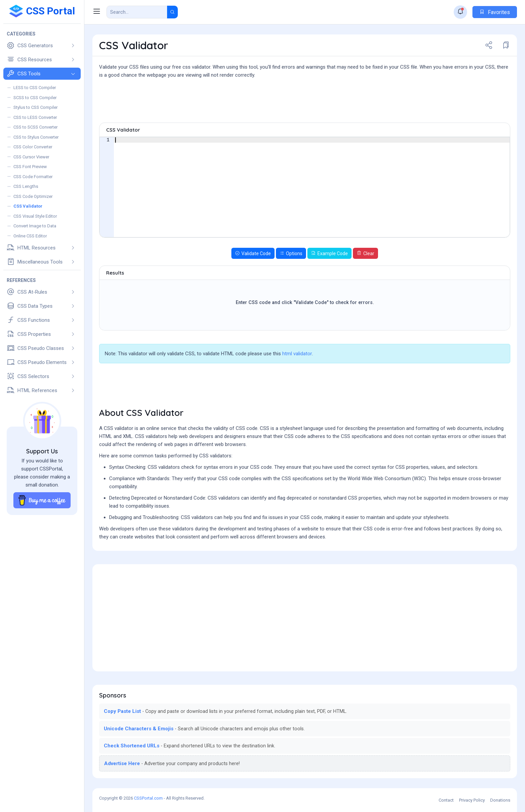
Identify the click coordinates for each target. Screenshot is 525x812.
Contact (446, 800)
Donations (500, 800)
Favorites (495, 12)
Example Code (329, 253)
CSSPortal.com (148, 798)
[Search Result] (137, 12)
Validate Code (253, 253)
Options (291, 253)
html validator (297, 354)
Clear (365, 253)
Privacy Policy (472, 800)
